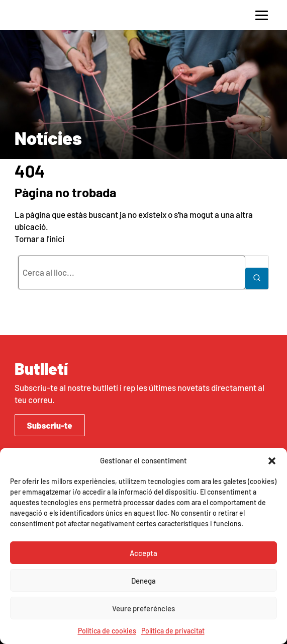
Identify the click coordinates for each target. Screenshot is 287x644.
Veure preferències (143, 608)
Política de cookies (107, 631)
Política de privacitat (173, 631)
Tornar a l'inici (39, 238)
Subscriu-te (50, 425)
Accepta (143, 553)
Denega (143, 581)
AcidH (45, 15)
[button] (272, 461)
